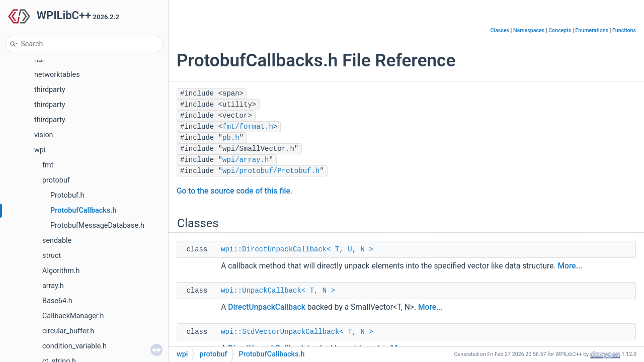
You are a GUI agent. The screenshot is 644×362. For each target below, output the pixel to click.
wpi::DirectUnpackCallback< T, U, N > (297, 249)
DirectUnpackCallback (267, 307)
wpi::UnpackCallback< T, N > (278, 291)
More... (570, 266)
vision (44, 135)
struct (52, 256)
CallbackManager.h (73, 316)
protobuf (56, 180)
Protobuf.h (67, 195)
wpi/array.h (246, 160)
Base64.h (57, 301)
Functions (624, 30)
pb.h (231, 138)
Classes (500, 30)
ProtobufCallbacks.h (83, 210)
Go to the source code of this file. (234, 191)
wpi (40, 150)
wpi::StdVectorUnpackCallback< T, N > (297, 332)
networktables (57, 75)
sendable (57, 241)
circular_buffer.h (68, 331)
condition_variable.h (74, 346)
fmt (48, 165)
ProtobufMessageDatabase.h (97, 225)
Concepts (560, 30)
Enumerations (592, 30)
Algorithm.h (61, 271)
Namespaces (529, 30)
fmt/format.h (248, 127)
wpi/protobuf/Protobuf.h (271, 171)
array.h (53, 286)
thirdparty (50, 90)
